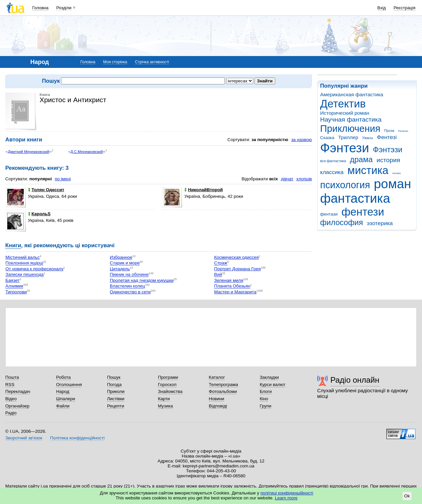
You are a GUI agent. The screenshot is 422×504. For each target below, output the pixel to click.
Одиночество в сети (130, 292)
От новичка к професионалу (35, 269)
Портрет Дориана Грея (238, 269)
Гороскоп (167, 385)
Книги (13, 245)
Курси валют (273, 385)
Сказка (327, 138)
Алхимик (15, 286)
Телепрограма (223, 385)
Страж (221, 263)
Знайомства (170, 391)
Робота (63, 377)
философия (342, 222)
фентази (329, 214)
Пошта (12, 377)
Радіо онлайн (355, 380)
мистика (368, 170)
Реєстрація (405, 8)
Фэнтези (345, 148)
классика (332, 172)
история (388, 160)
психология (345, 185)
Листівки (116, 399)
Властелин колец (127, 286)
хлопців (304, 179)
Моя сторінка (115, 62)
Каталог (217, 377)
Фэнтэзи (388, 150)
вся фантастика (333, 161)
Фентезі (387, 137)
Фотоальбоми (223, 391)
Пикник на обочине (129, 275)
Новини (216, 399)
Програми (168, 377)
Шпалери (65, 399)
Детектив (343, 104)
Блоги (266, 391)
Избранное (121, 257)
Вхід (382, 8)
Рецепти (116, 406)
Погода (114, 385)
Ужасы (367, 138)
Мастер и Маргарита (235, 292)
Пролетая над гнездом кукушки (142, 280)
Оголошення (69, 385)
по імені (63, 179)
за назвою (301, 140)
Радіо (11, 413)
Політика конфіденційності (77, 438)
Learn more (286, 498)
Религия (403, 131)
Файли (63, 406)
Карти (164, 399)
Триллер (348, 137)
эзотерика (380, 223)
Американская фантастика (352, 94)
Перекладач (18, 391)
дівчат (287, 179)
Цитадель (120, 269)
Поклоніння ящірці (24, 263)
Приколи (116, 391)
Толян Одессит (46, 190)
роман (392, 184)
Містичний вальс (23, 257)
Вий (218, 275)
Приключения (350, 129)
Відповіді (218, 406)
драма (361, 160)
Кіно (264, 399)
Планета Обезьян (232, 286)
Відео (11, 399)
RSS (10, 385)
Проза (389, 131)
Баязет (13, 280)
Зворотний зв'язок (24, 438)
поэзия (396, 173)
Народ (63, 391)
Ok (407, 496)
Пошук (114, 377)
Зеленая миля (229, 280)
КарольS (39, 214)
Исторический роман (345, 113)
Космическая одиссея (237, 257)
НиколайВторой (203, 190)
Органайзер (17, 406)
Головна (40, 8)
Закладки (269, 377)
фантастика (355, 198)
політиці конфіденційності (287, 493)
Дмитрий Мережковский (29, 152)
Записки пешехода (25, 275)
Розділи (64, 8)
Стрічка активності (152, 62)
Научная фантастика (351, 119)
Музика (165, 406)
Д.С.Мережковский (87, 152)
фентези (363, 212)
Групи (266, 406)
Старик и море (125, 263)
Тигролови (16, 292)
